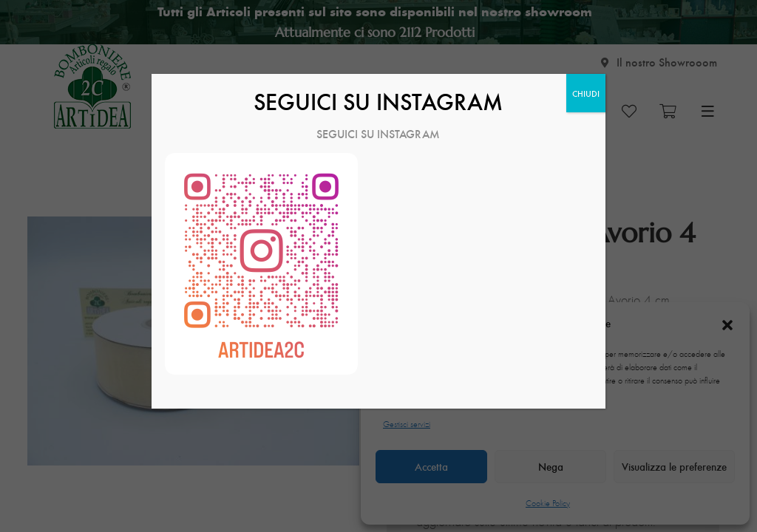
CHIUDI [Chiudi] (586, 93)
